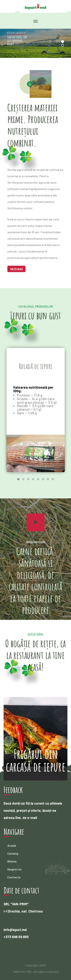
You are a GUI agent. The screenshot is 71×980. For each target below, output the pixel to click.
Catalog (13, 853)
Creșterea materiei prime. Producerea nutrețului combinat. (33, 125)
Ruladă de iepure (35, 366)
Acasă (12, 845)
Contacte (14, 877)
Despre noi (14, 869)
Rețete (12, 861)
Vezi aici (16, 269)
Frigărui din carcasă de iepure (36, 760)
